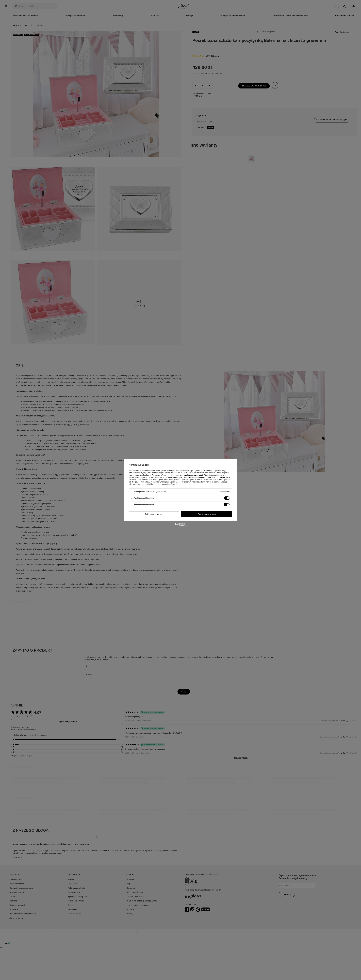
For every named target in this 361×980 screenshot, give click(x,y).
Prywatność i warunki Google (185, 477)
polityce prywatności (194, 475)
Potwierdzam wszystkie (207, 514)
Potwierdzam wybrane (154, 514)
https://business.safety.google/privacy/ (214, 477)
